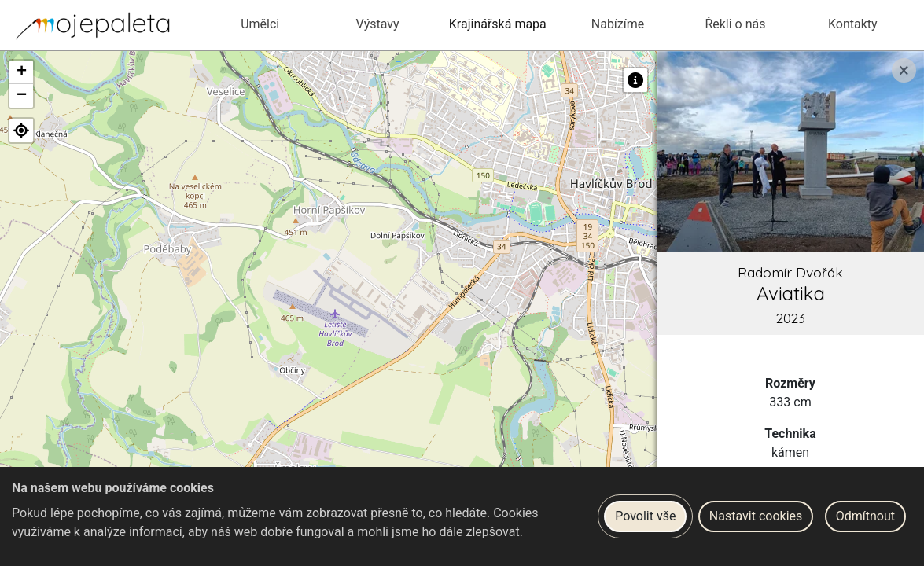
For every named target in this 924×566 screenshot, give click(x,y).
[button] (21, 72)
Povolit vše (645, 516)
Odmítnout (865, 516)
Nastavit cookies (756, 516)
